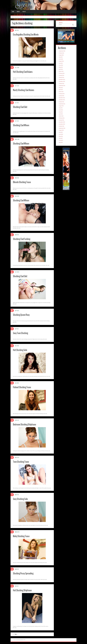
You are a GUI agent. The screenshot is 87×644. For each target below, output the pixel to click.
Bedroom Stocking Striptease (25, 424)
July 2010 (61, 132)
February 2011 (62, 118)
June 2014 (61, 65)
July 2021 (61, 57)
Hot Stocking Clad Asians (23, 72)
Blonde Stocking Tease (23, 182)
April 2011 (61, 114)
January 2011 (62, 120)
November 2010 (62, 124)
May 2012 (61, 88)
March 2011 (61, 116)
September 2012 (62, 86)
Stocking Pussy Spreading (24, 573)
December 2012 (62, 80)
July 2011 (61, 108)
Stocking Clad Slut (21, 107)
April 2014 (61, 70)
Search (61, 23)
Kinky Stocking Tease (22, 536)
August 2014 (62, 61)
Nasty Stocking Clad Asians (24, 90)
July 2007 (61, 139)
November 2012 (62, 82)
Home (13, 12)
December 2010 (62, 122)
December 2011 (62, 98)
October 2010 (62, 126)
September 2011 (62, 104)
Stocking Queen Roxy (22, 315)
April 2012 (61, 90)
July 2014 (61, 63)
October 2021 (62, 53)
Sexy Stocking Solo (21, 499)
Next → (17, 634)
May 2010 (61, 137)
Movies (18, 12)
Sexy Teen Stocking (21, 333)
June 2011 (61, 110)
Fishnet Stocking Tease (23, 387)
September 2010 (62, 128)
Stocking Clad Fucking (22, 239)
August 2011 (62, 106)
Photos (24, 12)
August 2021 (62, 55)
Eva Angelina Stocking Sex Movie (27, 34)
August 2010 (62, 130)
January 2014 (62, 76)
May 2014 (61, 67)
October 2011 (62, 102)
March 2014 (61, 72)
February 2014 (62, 74)
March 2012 (61, 92)
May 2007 (61, 143)
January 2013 (62, 78)
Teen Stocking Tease (22, 462)
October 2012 (62, 84)
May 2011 (61, 112)
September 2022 (62, 51)
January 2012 (62, 96)
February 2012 (62, 94)
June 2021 (61, 59)
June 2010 (61, 135)
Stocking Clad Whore (22, 125)
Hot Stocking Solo (21, 350)
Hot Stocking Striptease (23, 590)
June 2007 (61, 141)
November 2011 (62, 100)
